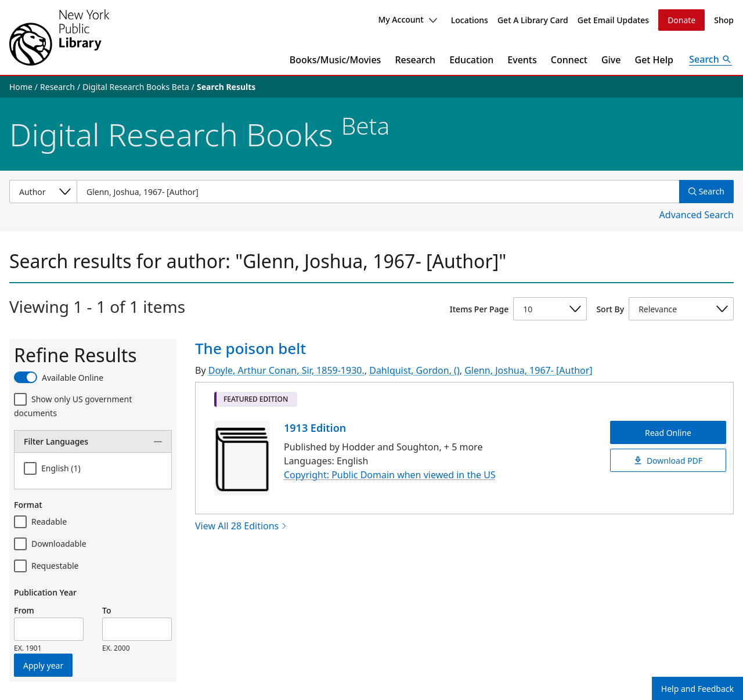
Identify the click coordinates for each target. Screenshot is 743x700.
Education (471, 60)
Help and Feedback (697, 689)
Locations (470, 20)
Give (611, 60)
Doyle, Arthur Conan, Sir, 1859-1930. (286, 370)
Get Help (654, 60)
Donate (681, 20)
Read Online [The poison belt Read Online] (668, 432)
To (107, 610)
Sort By (610, 309)
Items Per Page (479, 309)
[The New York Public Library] (59, 37)
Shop (724, 20)
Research (415, 60)
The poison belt (250, 348)
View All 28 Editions (241, 526)
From (24, 610)
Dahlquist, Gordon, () (414, 370)
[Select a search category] (43, 192)
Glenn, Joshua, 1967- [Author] (528, 370)
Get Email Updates (613, 20)
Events (522, 60)
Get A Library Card (533, 20)
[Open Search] (710, 60)
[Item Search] (378, 192)
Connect (569, 60)
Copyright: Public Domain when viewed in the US (390, 475)
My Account (407, 19)
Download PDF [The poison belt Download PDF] (668, 460)
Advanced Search (697, 215)
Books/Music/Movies (336, 60)
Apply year (43, 665)
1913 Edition (315, 428)
